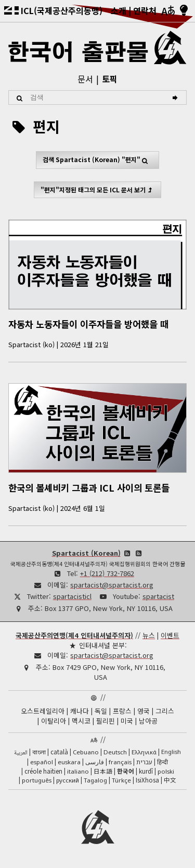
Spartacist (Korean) (86, 553)
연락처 (145, 10)
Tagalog (95, 780)
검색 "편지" (97, 160)
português (37, 780)
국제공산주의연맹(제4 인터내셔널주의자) (74, 635)
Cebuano (86, 752)
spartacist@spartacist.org (112, 585)
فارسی (95, 762)
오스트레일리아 (43, 711)
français (120, 762)
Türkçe (121, 780)
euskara (69, 762)
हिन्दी (162, 762)
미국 (127, 721)
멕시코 (81, 721)
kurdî (146, 771)
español (42, 762)
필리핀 (106, 721)
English (171, 751)
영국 (144, 711)
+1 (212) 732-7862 (107, 573)
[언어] (168, 11)
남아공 (148, 721)
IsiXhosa (147, 780)
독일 (101, 711)
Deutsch (115, 752)
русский (68, 780)
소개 (119, 10)
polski (166, 771)
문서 (85, 79)
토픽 (110, 79)
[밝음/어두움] (184, 11)
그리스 (165, 711)
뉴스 (149, 635)
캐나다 (80, 711)
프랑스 (122, 711)
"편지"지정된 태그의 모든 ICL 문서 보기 (97, 190)
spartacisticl (72, 596)
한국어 (126, 771)
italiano (78, 771)
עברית (144, 762)
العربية (21, 753)
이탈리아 (54, 721)
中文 (170, 780)
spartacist (158, 596)
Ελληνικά (144, 752)
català (59, 752)
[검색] (177, 97)
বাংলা (39, 753)
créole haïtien (43, 771)
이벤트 (170, 635)
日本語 (103, 771)
